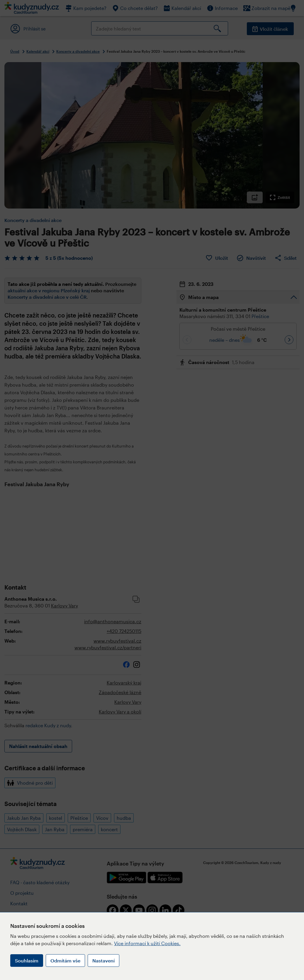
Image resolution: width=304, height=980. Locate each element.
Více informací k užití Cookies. (147, 943)
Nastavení (103, 961)
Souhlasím (27, 961)
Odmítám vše (65, 961)
